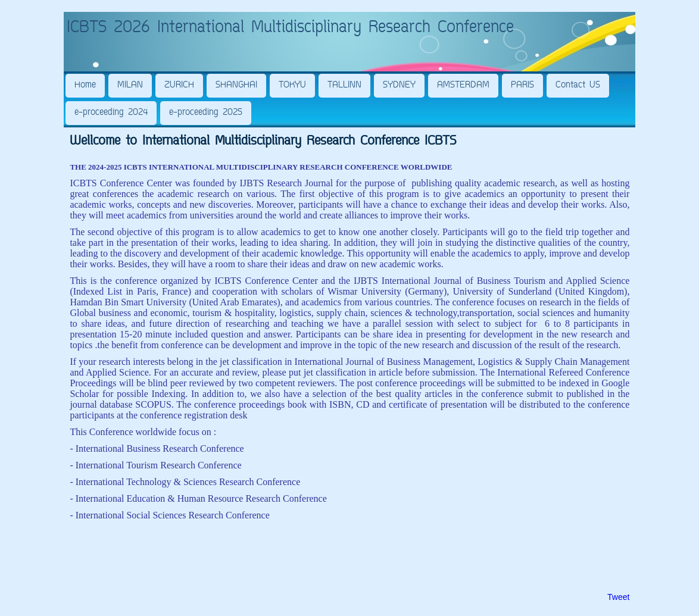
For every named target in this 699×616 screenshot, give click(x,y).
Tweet (618, 597)
